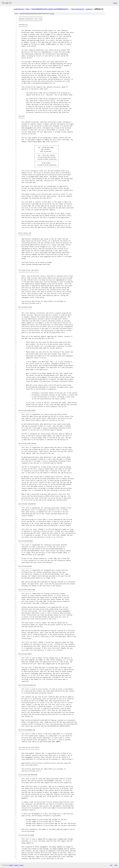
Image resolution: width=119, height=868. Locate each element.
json (116, 865)
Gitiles (11, 865)
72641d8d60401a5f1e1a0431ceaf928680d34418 (49, 9)
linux (28, 9)
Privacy (16, 865)
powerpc (89, 9)
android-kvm (19, 9)
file (52, 14)
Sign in (115, 3)
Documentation (78, 9)
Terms (21, 865)
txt (111, 865)
